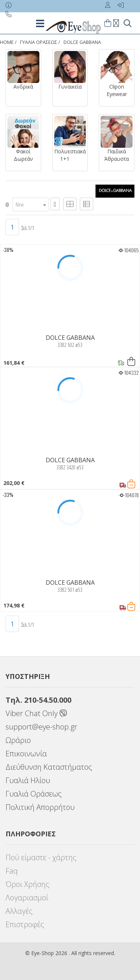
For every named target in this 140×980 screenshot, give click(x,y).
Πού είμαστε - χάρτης (41, 857)
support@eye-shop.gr (41, 727)
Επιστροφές (25, 924)
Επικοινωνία (26, 754)
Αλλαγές (19, 911)
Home (7, 42)
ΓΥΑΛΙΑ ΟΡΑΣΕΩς (39, 42)
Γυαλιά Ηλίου (28, 780)
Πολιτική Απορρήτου (40, 807)
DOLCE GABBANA (82, 42)
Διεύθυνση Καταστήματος (49, 767)
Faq (12, 871)
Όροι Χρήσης (27, 884)
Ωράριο (18, 740)
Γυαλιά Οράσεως (34, 794)
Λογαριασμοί (27, 898)
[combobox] (30, 205)
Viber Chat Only (36, 713)
